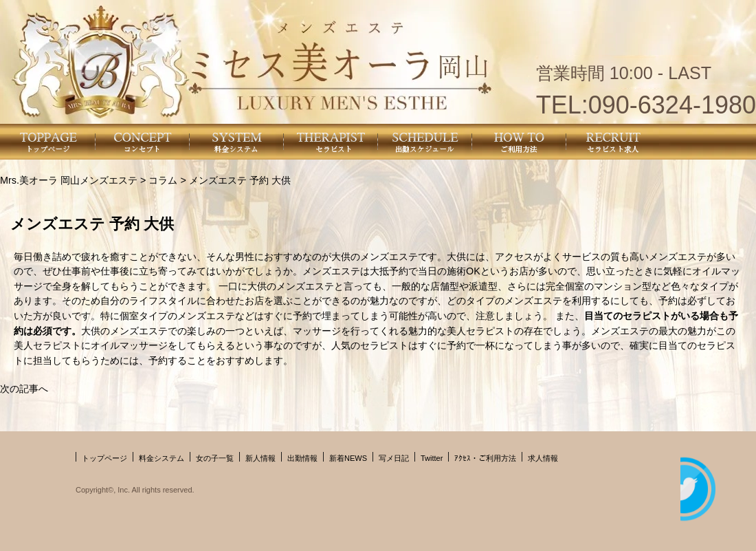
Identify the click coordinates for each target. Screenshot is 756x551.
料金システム (162, 458)
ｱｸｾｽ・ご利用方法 (485, 458)
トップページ (104, 458)
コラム (163, 180)
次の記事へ (24, 389)
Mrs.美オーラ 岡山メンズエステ (69, 180)
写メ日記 (394, 458)
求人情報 (543, 458)
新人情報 (260, 458)
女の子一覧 (215, 458)
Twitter (432, 458)
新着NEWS (348, 458)
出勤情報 (302, 458)
